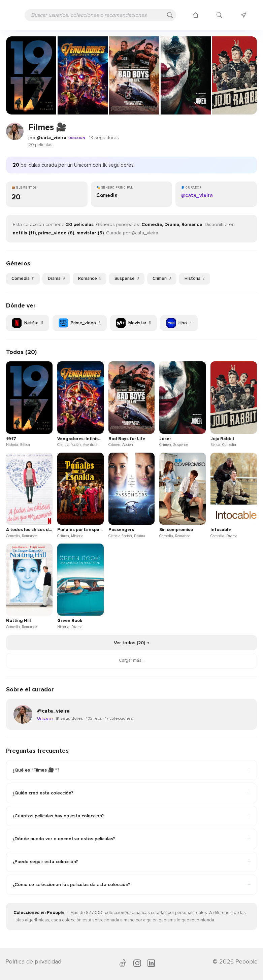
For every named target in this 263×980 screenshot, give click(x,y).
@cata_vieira (52, 138)
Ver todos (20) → (131, 643)
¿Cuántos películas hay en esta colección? (131, 816)
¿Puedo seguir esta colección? (131, 862)
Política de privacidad (33, 961)
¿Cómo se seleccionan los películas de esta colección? (131, 885)
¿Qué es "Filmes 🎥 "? (131, 770)
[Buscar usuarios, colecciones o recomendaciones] (100, 15)
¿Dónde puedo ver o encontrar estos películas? (131, 839)
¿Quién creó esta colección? (131, 793)
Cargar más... (132, 660)
